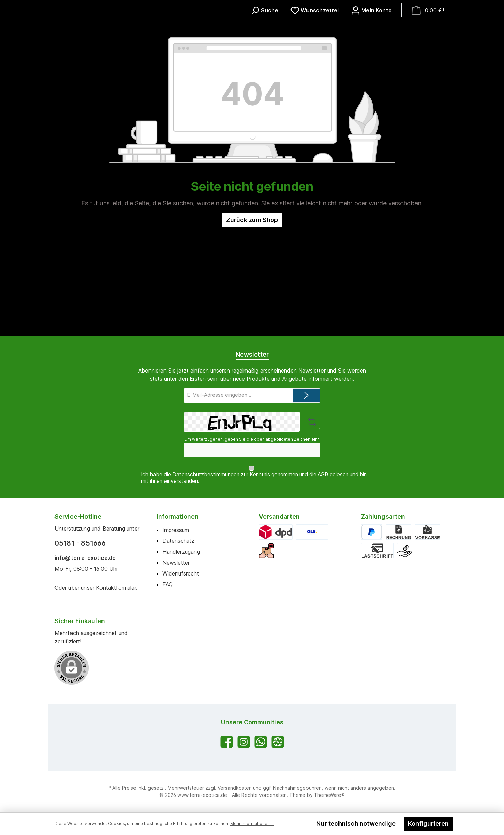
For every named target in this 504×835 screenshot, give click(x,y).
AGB (323, 475)
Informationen (178, 516)
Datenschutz (178, 541)
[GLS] (312, 532)
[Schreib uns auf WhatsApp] (261, 742)
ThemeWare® (329, 795)
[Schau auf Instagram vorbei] (244, 742)
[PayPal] (372, 532)
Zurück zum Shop (252, 329)
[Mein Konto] (371, 65)
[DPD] (276, 532)
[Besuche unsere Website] (278, 742)
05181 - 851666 (80, 543)
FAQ (168, 584)
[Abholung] (266, 551)
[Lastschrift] (377, 551)
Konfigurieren (428, 824)
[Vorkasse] (427, 532)
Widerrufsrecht (181, 573)
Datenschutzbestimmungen (206, 475)
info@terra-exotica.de (85, 558)
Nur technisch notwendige (356, 824)
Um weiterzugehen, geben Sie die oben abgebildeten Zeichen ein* (252, 446)
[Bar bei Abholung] (405, 551)
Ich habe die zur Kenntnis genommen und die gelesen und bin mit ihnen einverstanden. (254, 478)
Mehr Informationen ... (252, 824)
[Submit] (306, 402)
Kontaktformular (116, 588)
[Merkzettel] (315, 65)
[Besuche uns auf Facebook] (227, 742)
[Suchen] (264, 65)
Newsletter (176, 563)
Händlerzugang (181, 552)
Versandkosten (235, 788)
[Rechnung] (399, 532)
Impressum (176, 530)
